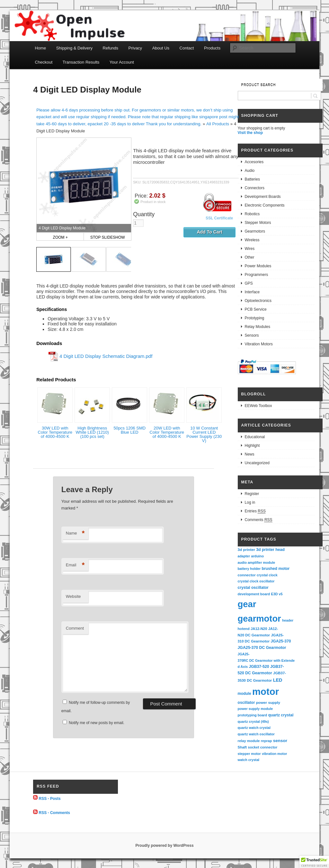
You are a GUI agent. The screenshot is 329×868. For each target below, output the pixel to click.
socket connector (262, 747)
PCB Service (256, 309)
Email (75, 565)
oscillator (246, 703)
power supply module (255, 709)
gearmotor (259, 619)
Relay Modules (258, 327)
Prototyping (255, 318)
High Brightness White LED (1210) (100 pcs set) (92, 432)
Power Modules (258, 266)
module (245, 694)
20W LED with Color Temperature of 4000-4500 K (167, 432)
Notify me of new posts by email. (97, 723)
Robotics (252, 214)
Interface (252, 292)
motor (266, 691)
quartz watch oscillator (256, 734)
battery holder (249, 569)
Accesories (254, 162)
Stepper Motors (258, 223)
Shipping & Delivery (74, 48)
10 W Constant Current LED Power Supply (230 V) (204, 434)
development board (254, 594)
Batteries (252, 179)
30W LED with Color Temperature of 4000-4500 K (55, 432)
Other (250, 257)
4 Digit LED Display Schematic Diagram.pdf (106, 356)
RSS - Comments (54, 813)
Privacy (135, 48)
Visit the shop (250, 133)
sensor (280, 741)
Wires (250, 249)
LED (278, 680)
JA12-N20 (259, 629)
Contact (187, 48)
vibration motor (274, 754)
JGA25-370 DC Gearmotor (262, 648)
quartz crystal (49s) (253, 722)
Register (252, 494)
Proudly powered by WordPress (164, 846)
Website (73, 596)
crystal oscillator (253, 588)
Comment (75, 628)
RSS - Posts (50, 798)
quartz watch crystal (254, 728)
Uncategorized (257, 463)
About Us (161, 48)
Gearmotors (255, 231)
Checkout (44, 62)
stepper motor (249, 754)
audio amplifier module (257, 562)
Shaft (242, 747)
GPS (249, 283)
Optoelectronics (258, 301)
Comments (259, 520)
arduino (257, 556)
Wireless (252, 240)
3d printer (246, 549)
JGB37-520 (259, 667)
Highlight (252, 446)
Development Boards (263, 197)
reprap (266, 741)
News (250, 454)
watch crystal (249, 760)
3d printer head (270, 550)
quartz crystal (281, 715)
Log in (250, 502)
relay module (249, 741)
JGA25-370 (281, 641)
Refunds (111, 48)
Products (212, 48)
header (288, 620)
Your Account (122, 62)
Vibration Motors (259, 344)
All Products (218, 124)
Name (75, 533)
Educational (255, 437)
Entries (255, 511)
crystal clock (267, 575)
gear (247, 604)
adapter (244, 556)
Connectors (255, 188)
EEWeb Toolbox (258, 406)
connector (247, 575)
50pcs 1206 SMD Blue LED (129, 430)
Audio (250, 171)
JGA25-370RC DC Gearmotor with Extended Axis (266, 660)
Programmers (257, 275)
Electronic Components (265, 205)
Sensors (252, 335)
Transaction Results (81, 62)
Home (40, 48)
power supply (268, 702)
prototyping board (253, 715)
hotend (244, 629)
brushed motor (276, 569)
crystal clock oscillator (256, 581)
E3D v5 (277, 594)
